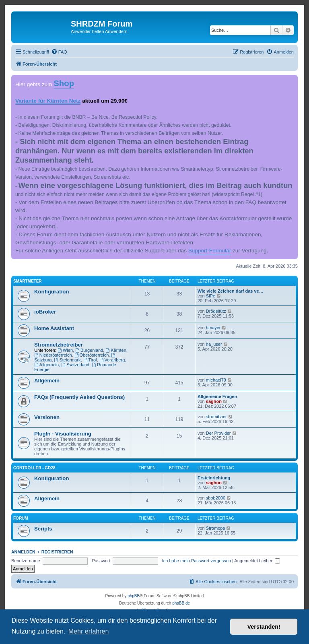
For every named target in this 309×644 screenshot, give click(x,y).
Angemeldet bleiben (257, 561)
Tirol (90, 360)
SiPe (211, 296)
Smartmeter (28, 281)
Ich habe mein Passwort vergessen (197, 561)
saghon (214, 401)
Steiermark (68, 360)
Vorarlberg (112, 360)
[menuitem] (59, 52)
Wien (65, 350)
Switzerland (75, 365)
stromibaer (216, 417)
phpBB (134, 596)
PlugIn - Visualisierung (63, 434)
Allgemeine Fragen (217, 396)
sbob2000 (216, 498)
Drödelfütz (216, 311)
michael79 (216, 380)
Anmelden (23, 552)
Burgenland (89, 350)
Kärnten (116, 350)
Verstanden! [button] (264, 627)
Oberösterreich (92, 355)
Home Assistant (54, 328)
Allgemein (46, 365)
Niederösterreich (53, 355)
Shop (64, 83)
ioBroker (45, 312)
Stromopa (216, 528)
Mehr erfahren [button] (89, 631)
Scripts (43, 529)
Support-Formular (210, 251)
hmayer (213, 328)
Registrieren (57, 552)
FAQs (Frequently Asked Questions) (79, 397)
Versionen (47, 417)
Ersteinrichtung (214, 478)
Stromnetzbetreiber (59, 345)
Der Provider (218, 433)
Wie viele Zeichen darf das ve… (231, 291)
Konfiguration (51, 292)
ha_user (214, 344)
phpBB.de (181, 603)
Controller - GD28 (34, 468)
